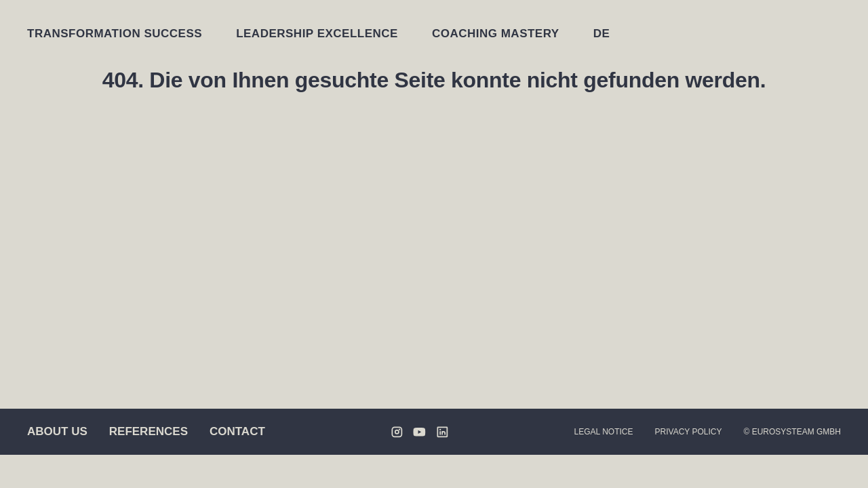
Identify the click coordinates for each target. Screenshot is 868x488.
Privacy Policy (689, 432)
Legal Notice (604, 432)
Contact (237, 431)
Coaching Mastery (496, 34)
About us (57, 431)
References (149, 431)
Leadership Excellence (317, 34)
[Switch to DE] (602, 34)
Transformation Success (115, 34)
